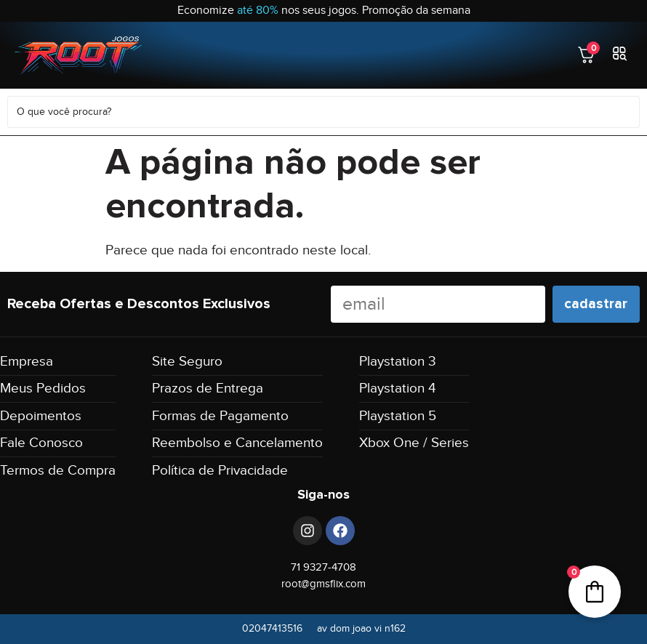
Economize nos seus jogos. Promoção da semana (324, 11)
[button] (620, 55)
